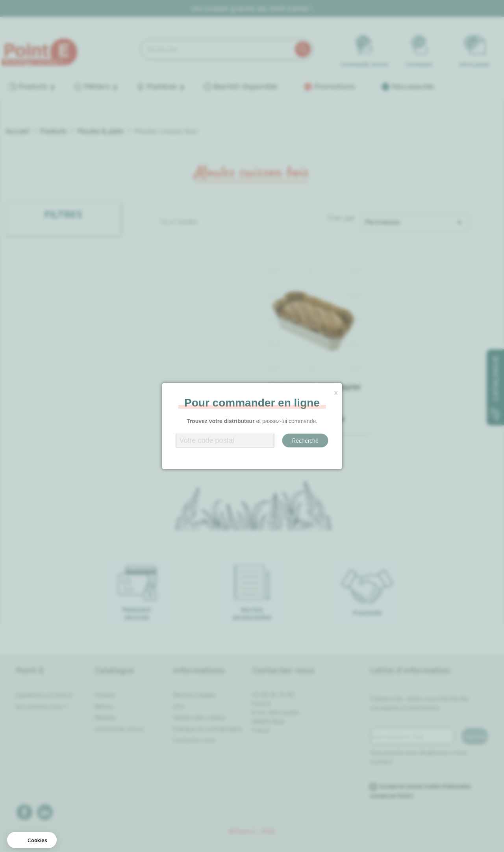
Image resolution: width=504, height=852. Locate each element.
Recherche (305, 441)
